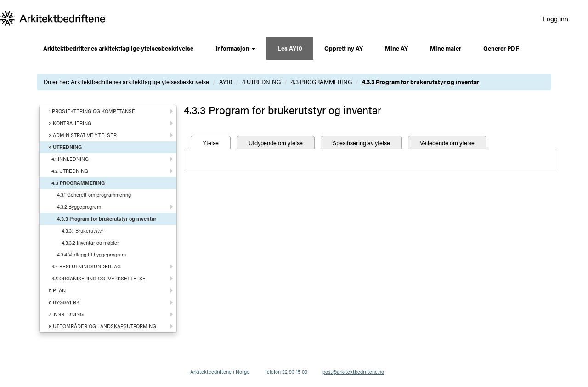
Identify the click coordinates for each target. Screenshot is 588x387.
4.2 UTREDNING (70, 171)
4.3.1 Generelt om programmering (94, 195)
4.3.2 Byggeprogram (79, 207)
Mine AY (396, 48)
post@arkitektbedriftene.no (353, 372)
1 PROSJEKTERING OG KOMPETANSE (92, 111)
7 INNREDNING (66, 314)
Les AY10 (290, 48)
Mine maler (446, 48)
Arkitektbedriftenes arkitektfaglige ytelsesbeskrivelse (118, 48)
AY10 (226, 82)
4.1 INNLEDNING (70, 159)
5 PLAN (57, 290)
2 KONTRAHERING (70, 123)
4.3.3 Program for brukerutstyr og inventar (421, 82)
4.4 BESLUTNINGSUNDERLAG (86, 266)
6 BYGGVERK (64, 302)
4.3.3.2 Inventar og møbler (90, 242)
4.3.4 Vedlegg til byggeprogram (91, 254)
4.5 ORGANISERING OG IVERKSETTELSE (99, 278)
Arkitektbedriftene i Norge (220, 372)
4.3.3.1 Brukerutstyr (82, 230)
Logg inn (556, 18)
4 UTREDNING (261, 82)
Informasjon (235, 48)
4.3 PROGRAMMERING (321, 82)
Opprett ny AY (344, 48)
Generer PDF (501, 48)
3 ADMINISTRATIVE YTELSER (83, 135)
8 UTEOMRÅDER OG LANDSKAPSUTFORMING (102, 326)
